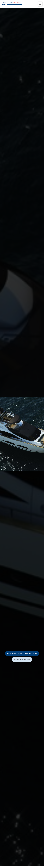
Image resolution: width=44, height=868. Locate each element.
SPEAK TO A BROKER (22, 659)
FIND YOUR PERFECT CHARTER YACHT (22, 653)
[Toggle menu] (40, 4)
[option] (22, 434)
